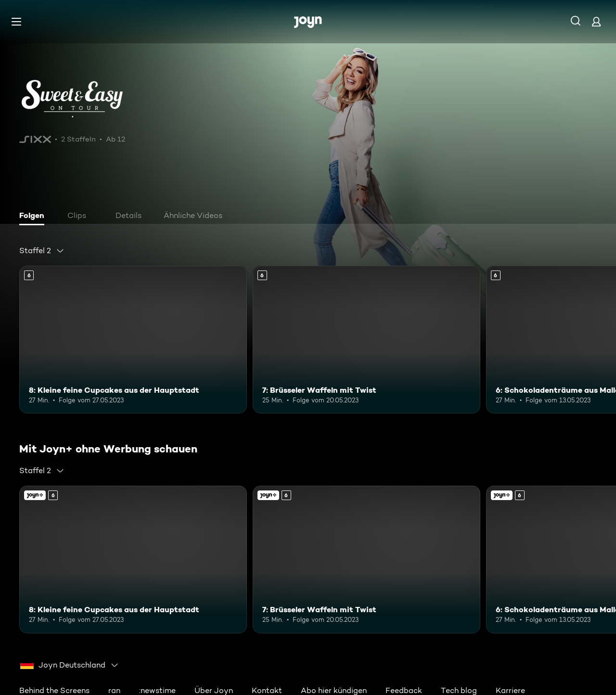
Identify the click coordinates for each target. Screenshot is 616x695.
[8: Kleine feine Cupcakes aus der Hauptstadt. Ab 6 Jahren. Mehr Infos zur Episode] (133, 340)
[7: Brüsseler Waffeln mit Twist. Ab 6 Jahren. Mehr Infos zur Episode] (366, 340)
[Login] (596, 21)
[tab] (34, 217)
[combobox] (42, 251)
